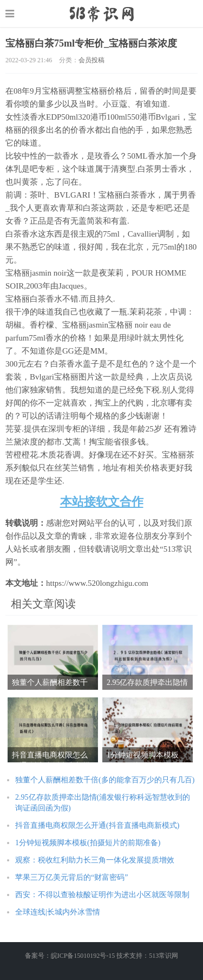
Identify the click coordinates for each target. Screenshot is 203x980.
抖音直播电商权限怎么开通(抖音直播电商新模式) (97, 825)
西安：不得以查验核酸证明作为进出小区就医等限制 (102, 895)
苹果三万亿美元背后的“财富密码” (71, 877)
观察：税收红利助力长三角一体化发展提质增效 (95, 860)
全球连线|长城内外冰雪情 (58, 912)
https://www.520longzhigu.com (101, 14)
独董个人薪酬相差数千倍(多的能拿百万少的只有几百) (105, 780)
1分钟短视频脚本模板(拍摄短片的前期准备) (88, 843)
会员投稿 (91, 60)
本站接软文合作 (102, 502)
